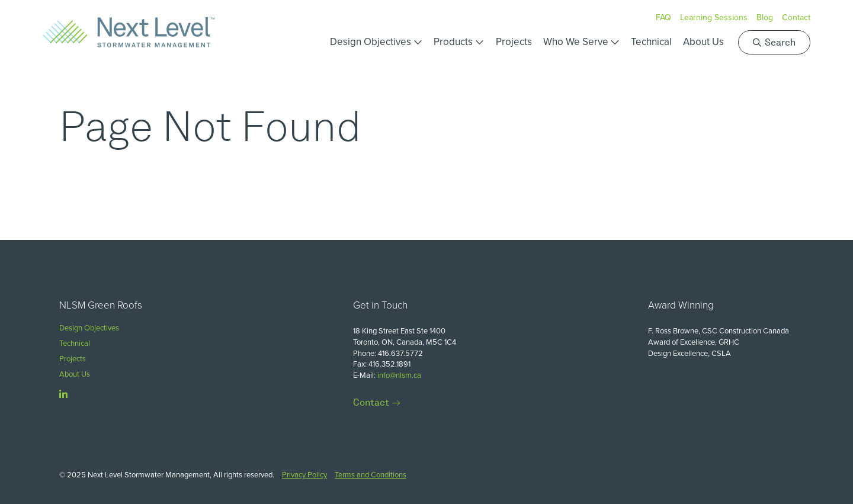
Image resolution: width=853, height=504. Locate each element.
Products (453, 42)
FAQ (663, 17)
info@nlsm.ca (399, 375)
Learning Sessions (714, 17)
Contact (796, 17)
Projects (514, 42)
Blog (765, 17)
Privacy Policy (304, 475)
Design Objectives (371, 42)
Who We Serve (576, 42)
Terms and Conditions (371, 475)
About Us (703, 42)
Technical (651, 42)
